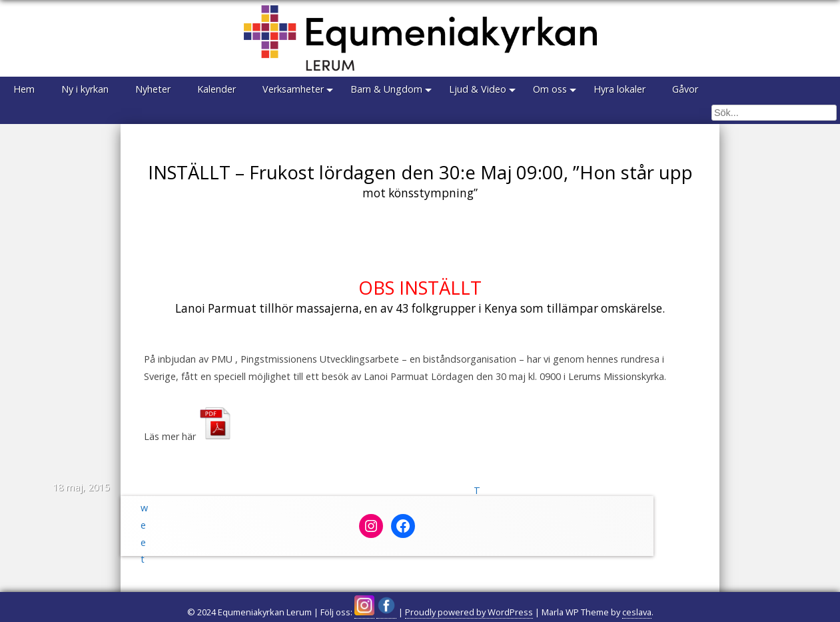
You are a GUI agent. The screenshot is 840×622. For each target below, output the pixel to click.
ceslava (637, 612)
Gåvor (685, 89)
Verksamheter (293, 89)
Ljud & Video (478, 89)
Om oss (550, 89)
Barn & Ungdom (386, 89)
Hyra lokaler (620, 89)
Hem (24, 89)
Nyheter (153, 89)
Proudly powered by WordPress (469, 612)
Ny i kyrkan (85, 89)
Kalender (216, 89)
